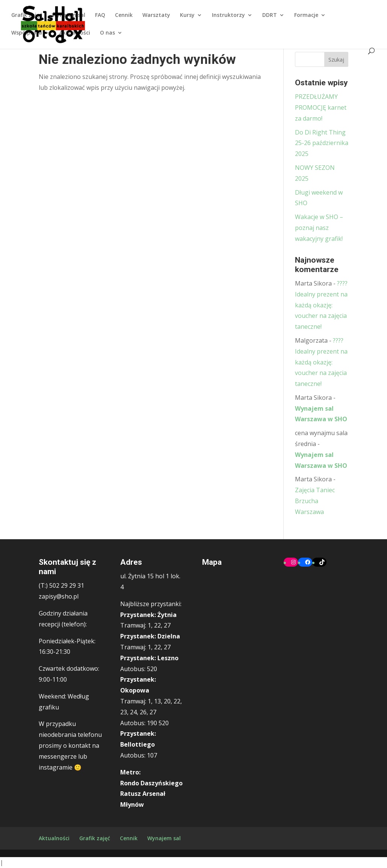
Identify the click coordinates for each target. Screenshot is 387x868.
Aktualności (75, 33)
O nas (107, 33)
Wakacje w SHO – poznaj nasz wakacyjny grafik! (319, 228)
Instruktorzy (228, 15)
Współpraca (27, 33)
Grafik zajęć (27, 15)
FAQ (100, 15)
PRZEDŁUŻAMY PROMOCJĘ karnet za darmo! (321, 107)
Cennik (124, 15)
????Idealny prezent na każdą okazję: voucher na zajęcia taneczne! (321, 305)
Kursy (187, 15)
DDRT (270, 15)
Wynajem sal (69, 15)
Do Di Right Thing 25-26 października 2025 (322, 143)
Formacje (306, 15)
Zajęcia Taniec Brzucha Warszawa (315, 501)
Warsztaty (156, 15)
